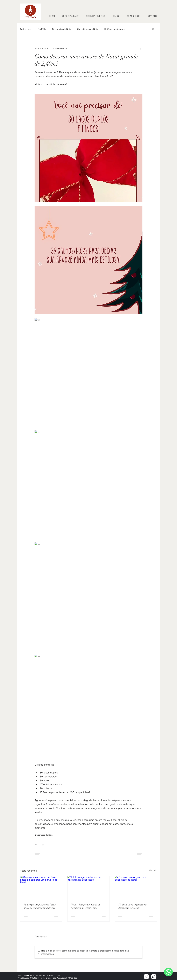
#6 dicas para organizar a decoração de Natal (132, 906)
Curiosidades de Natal (88, 29)
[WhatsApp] (168, 972)
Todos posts (26, 29)
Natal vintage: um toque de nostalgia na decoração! (86, 906)
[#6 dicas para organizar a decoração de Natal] (136, 888)
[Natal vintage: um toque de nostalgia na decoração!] (89, 888)
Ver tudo (153, 870)
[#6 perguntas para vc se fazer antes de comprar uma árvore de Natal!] (41, 888)
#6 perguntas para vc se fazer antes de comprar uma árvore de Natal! (40, 906)
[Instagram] (146, 977)
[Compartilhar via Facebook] (36, 845)
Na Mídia (42, 29)
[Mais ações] (141, 48)
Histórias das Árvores (114, 29)
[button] (153, 29)
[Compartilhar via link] (43, 845)
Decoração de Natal (62, 29)
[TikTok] (154, 977)
